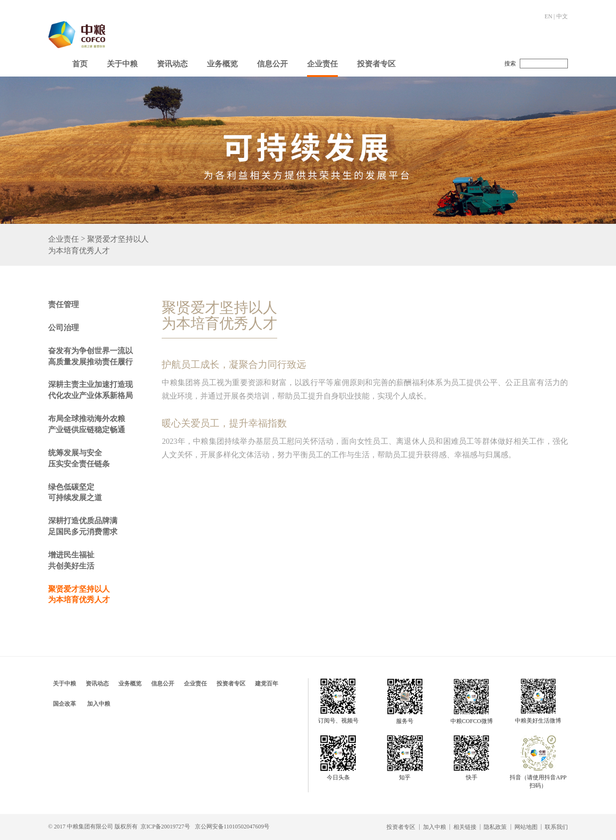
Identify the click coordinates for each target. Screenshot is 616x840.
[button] (122, 62)
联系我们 (556, 827)
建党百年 (267, 684)
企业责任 (322, 64)
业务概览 (222, 64)
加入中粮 (99, 704)
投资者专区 (376, 64)
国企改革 (64, 704)
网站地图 (526, 827)
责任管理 (64, 304)
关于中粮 (122, 64)
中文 (562, 16)
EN (549, 16)
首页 (80, 64)
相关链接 (465, 827)
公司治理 (64, 328)
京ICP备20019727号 (165, 827)
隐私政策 (495, 827)
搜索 (510, 64)
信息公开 (272, 64)
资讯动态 (172, 64)
